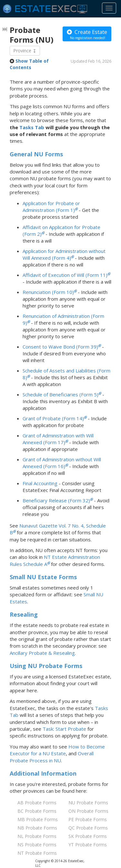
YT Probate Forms (88, 845)
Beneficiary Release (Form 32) (56, 500)
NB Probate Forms (37, 828)
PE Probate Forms (88, 819)
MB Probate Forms (38, 819)
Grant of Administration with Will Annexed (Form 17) (58, 439)
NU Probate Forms (88, 803)
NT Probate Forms (37, 853)
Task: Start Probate (64, 729)
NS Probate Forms (37, 845)
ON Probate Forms (88, 811)
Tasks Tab (32, 127)
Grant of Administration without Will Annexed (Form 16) (62, 463)
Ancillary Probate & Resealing (42, 653)
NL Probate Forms (37, 836)
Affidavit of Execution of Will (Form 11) (65, 275)
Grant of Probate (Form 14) (53, 418)
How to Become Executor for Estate (57, 750)
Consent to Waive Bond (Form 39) (60, 347)
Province (25, 51)
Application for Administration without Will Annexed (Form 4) (64, 254)
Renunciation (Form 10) (48, 292)
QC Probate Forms (88, 828)
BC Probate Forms (37, 811)
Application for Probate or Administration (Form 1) (51, 207)
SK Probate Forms (88, 836)
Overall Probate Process (52, 757)
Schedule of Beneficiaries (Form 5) (60, 394)
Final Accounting (40, 483)
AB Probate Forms (37, 803)
